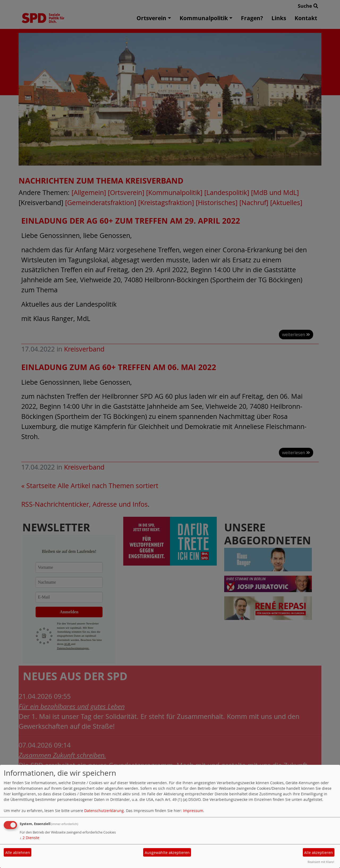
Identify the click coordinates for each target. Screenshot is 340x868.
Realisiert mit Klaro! (321, 862)
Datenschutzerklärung (104, 811)
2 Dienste (29, 838)
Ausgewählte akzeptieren (167, 852)
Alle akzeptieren (318, 852)
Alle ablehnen (18, 852)
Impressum (193, 811)
